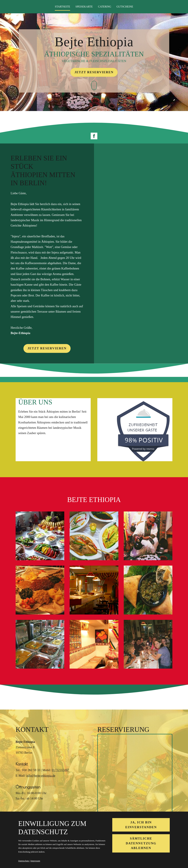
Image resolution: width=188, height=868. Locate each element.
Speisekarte (84, 7)
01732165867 (61, 770)
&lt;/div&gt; (135, 775)
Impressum (35, 861)
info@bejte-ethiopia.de (41, 776)
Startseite (62, 7)
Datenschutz (24, 861)
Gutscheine (125, 7)
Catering (105, 7)
